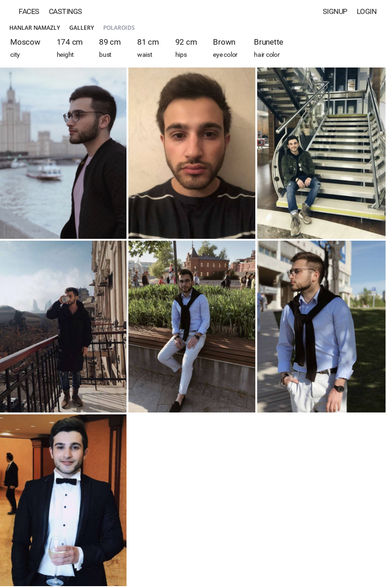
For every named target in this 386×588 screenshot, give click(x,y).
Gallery (82, 28)
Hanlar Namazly (35, 28)
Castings (66, 11)
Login (367, 11)
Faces (29, 11)
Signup (335, 11)
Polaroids (119, 28)
